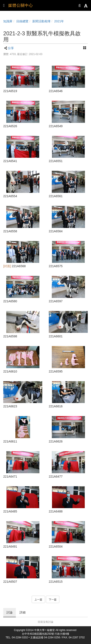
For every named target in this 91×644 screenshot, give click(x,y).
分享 (11, 48)
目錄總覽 (22, 21)
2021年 (59, 21)
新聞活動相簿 (41, 21)
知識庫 (8, 21)
